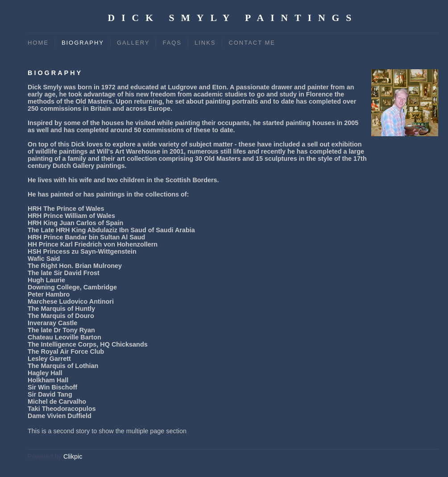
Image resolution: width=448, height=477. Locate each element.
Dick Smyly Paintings (233, 18)
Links (205, 43)
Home (38, 43)
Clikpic (73, 456)
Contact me (252, 43)
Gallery (133, 43)
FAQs (172, 43)
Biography (83, 43)
